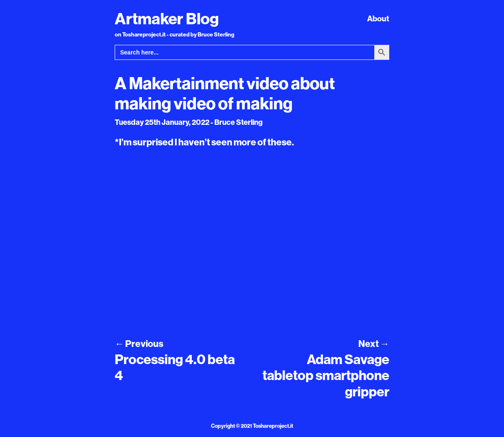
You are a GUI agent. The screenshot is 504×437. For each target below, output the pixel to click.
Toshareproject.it (273, 426)
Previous (139, 344)
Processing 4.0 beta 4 (175, 367)
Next (374, 344)
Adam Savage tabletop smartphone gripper (326, 375)
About (378, 18)
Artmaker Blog (167, 18)
